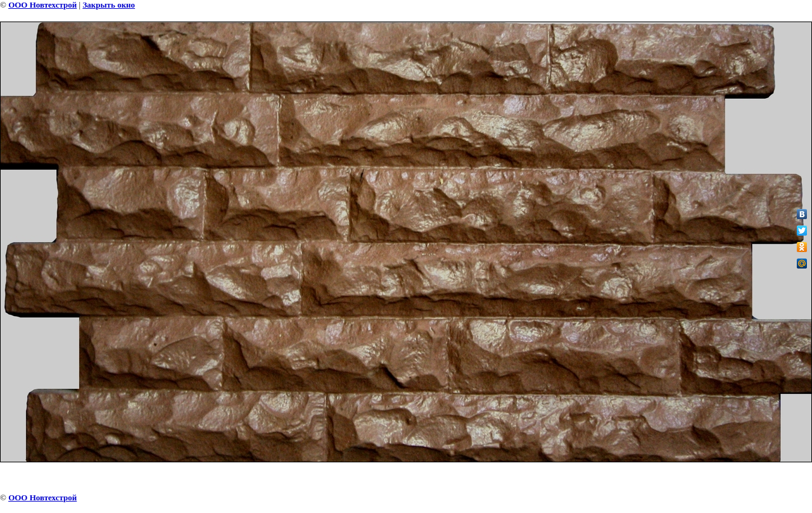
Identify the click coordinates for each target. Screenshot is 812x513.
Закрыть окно (109, 5)
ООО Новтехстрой (42, 5)
